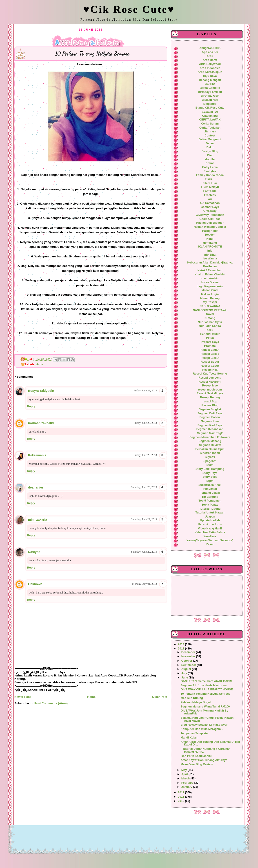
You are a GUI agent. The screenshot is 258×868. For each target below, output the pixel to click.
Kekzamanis (37, 455)
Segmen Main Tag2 (210, 433)
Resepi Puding (210, 397)
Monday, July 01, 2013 (145, 584)
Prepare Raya (210, 342)
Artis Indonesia (210, 68)
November (189, 656)
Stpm (210, 481)
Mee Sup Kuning (192, 698)
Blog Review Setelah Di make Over (204, 725)
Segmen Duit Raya (210, 413)
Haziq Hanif (210, 231)
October (187, 661)
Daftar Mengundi (210, 139)
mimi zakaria (38, 520)
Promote (210, 346)
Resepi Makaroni (210, 382)
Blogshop (210, 104)
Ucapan (210, 517)
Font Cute (210, 191)
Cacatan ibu (210, 112)
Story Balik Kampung (210, 469)
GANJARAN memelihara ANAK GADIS (206, 681)
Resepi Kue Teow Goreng (210, 374)
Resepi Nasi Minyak (210, 393)
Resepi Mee (210, 386)
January (187, 787)
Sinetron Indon (210, 453)
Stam (210, 465)
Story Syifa (210, 477)
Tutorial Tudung (210, 509)
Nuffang (210, 318)
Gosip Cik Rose (210, 219)
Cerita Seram (210, 124)
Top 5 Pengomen (210, 501)
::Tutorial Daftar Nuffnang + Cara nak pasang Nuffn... (206, 750)
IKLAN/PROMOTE (210, 247)
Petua (210, 338)
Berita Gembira (210, 88)
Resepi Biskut (210, 358)
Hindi (210, 239)
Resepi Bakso (210, 354)
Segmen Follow (210, 417)
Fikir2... (210, 179)
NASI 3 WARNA (210, 306)
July (185, 673)
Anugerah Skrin (210, 48)
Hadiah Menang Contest (210, 227)
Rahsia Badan (210, 350)
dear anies (36, 487)
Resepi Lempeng (210, 378)
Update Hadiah (210, 520)
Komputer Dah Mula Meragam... (202, 729)
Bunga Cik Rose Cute (210, 108)
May (185, 770)
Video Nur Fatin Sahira (210, 532)
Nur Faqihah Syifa (210, 322)
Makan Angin (210, 294)
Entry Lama (210, 167)
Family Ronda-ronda (210, 175)
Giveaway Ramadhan (210, 215)
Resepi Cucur (210, 366)
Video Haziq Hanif (210, 529)
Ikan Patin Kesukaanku (196, 756)
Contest (210, 136)
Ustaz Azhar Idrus (210, 524)
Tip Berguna (210, 497)
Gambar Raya (210, 207)
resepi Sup (210, 402)
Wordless (210, 536)
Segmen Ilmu (210, 421)
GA (210, 199)
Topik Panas (210, 505)
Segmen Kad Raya (210, 425)
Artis (40, 364)
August (187, 669)
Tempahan (210, 489)
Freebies (210, 195)
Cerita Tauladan (210, 128)
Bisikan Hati (210, 100)
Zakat (210, 544)
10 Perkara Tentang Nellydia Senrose (206, 694)
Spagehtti (210, 461)
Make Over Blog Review (197, 764)
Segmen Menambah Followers (210, 437)
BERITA (210, 84)
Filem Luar (210, 183)
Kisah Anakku (210, 278)
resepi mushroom (210, 390)
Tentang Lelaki (210, 493)
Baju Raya (210, 76)
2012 (182, 792)
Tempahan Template (194, 733)
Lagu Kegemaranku (210, 286)
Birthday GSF (210, 96)
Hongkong (210, 243)
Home (91, 697)
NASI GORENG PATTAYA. (210, 310)
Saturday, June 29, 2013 (144, 487)
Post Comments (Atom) (51, 703)
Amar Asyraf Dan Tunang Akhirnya (204, 760)
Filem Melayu (210, 187)
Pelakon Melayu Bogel (196, 702)
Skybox (210, 457)
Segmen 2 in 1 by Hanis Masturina (204, 685)
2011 (182, 797)
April (185, 774)
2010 (182, 801)
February (188, 783)
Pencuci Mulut (210, 334)
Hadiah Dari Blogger (210, 223)
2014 (182, 644)
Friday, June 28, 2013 (145, 390)
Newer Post (23, 697)
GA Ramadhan (210, 203)
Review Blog (210, 405)
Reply (31, 406)
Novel (210, 314)
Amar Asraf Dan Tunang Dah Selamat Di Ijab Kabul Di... (210, 743)
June (185, 678)
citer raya (210, 132)
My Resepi (210, 302)
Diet (210, 155)
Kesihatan (210, 266)
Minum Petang (210, 298)
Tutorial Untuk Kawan (210, 513)
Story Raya (210, 473)
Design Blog (210, 151)
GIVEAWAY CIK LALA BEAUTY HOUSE (207, 689)
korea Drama (210, 282)
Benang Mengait (210, 80)
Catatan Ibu (210, 116)
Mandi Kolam (190, 738)
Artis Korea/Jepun (210, 72)
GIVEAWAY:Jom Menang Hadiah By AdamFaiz (205, 712)
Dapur (210, 143)
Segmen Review (210, 445)
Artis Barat (210, 60)
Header (210, 235)
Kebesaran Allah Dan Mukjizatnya (210, 263)
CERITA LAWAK (210, 120)
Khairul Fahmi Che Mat (210, 274)
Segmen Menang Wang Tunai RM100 (205, 707)
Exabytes (210, 171)
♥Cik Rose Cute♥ (129, 9)
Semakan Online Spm (210, 449)
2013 (182, 649)
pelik (210, 330)
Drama (210, 163)
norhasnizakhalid (41, 423)
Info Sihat (210, 255)
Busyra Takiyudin (41, 391)
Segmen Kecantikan (210, 429)
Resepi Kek (210, 370)
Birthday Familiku (210, 92)
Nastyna (34, 552)
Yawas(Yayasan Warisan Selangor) (210, 540)
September (189, 665)
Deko (210, 147)
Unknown (35, 584)
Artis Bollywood (210, 64)
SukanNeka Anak (210, 485)
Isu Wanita (210, 259)
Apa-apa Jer (210, 52)
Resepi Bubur (210, 362)
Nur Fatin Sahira (210, 326)
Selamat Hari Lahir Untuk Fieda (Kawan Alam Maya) (207, 719)
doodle (210, 159)
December (189, 652)
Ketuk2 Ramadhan (210, 270)
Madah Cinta (210, 290)
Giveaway (210, 211)
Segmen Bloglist (210, 409)
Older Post (160, 697)
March (186, 779)
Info (210, 251)
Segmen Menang (210, 441)
